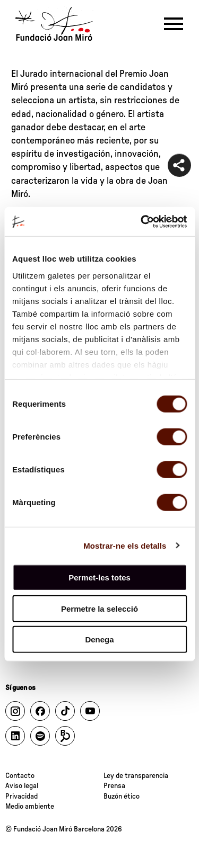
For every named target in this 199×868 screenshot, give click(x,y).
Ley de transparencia (136, 776)
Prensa (114, 786)
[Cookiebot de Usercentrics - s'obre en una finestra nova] (142, 221)
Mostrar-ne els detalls (125, 545)
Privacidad (21, 797)
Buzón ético (122, 797)
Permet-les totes (99, 578)
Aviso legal (22, 786)
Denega (99, 639)
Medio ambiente (30, 807)
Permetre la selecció (99, 608)
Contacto (20, 776)
